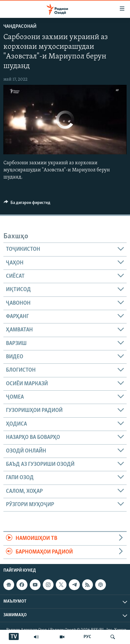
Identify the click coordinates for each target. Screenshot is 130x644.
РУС (87, 637)
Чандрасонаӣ (20, 27)
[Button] (27, 204)
